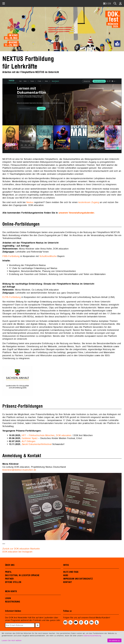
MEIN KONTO (11, 591)
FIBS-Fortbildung (11, 256)
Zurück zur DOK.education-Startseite (21, 549)
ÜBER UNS (10, 565)
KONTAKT (68, 582)
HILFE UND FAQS (71, 572)
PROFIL (8, 572)
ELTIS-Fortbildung (12, 297)
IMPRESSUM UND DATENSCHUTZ (78, 579)
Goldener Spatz (30, 438)
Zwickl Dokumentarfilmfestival (37, 444)
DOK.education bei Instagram (17, 552)
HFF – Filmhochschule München (38, 435)
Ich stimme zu (114, 640)
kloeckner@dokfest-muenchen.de (19, 470)
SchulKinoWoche (48, 256)
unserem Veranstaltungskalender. (77, 213)
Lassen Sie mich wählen (12, 640)
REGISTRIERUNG (13, 602)
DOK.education (64, 435)
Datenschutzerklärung (92, 636)
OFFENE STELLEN (13, 582)
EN (109, 4)
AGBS (66, 575)
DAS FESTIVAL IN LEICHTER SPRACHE (22, 575)
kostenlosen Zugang (89, 202)
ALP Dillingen (29, 441)
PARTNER (9, 579)
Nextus (30, 202)
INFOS (66, 565)
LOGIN (8, 598)
